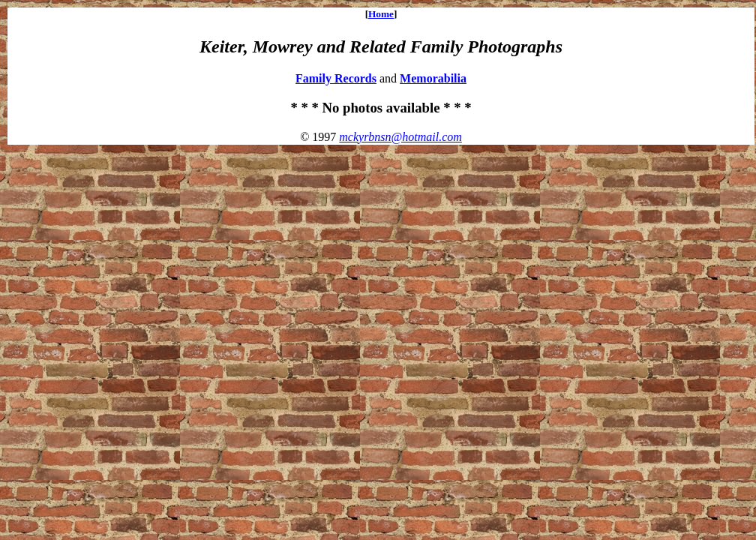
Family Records (336, 78)
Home (381, 14)
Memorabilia (433, 78)
